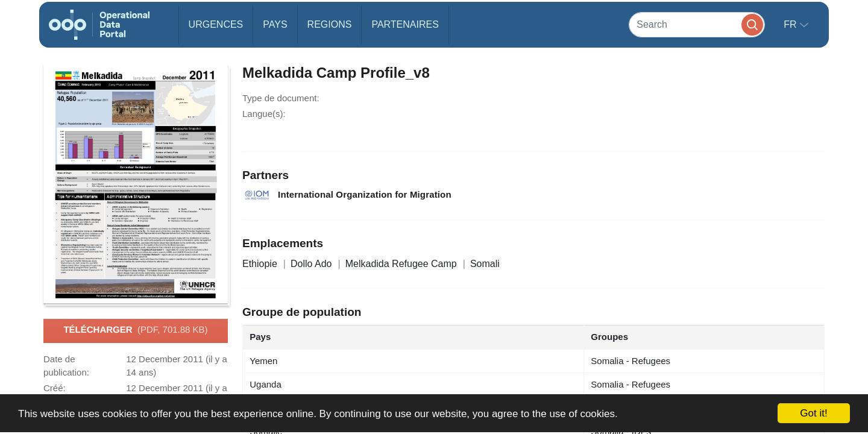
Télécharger (135, 330)
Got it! (813, 413)
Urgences (216, 24)
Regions (330, 24)
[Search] (697, 24)
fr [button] (791, 24)
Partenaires (405, 24)
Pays (275, 24)
